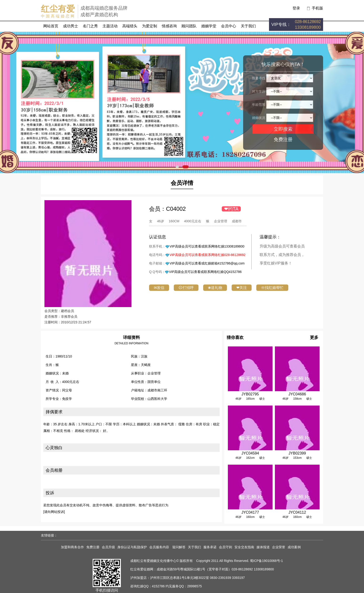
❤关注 (242, 288)
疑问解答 (179, 547)
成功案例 (294, 547)
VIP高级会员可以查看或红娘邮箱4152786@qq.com (207, 263)
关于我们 (248, 26)
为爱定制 (150, 26)
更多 (314, 337)
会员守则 (226, 547)
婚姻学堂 (209, 26)
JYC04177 (250, 512)
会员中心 (229, 26)
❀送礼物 (215, 288)
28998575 (194, 586)
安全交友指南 (244, 547)
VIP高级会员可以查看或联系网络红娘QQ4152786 (205, 272)
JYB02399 (297, 453)
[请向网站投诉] (54, 512)
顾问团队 (189, 26)
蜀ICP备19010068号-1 (266, 561)
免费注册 (283, 139)
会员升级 (108, 547)
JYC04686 (297, 394)
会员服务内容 (160, 547)
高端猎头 (130, 26)
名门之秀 (90, 26)
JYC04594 (250, 453)
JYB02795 (250, 394)
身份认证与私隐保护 (132, 547)
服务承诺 (210, 547)
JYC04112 (297, 512)
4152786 (158, 586)
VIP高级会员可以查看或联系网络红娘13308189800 (207, 246)
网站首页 (51, 26)
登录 (296, 8)
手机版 (317, 8)
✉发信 (159, 288)
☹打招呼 (186, 288)
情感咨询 (169, 26)
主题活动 (110, 26)
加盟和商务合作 (72, 547)
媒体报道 (263, 547)
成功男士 (71, 26)
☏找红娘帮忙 (272, 288)
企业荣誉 (279, 547)
